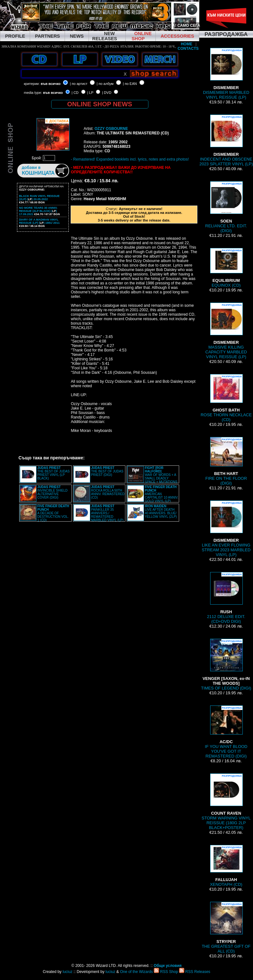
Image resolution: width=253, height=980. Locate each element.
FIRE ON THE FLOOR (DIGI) (226, 461)
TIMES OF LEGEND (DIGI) (226, 665)
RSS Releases (195, 972)
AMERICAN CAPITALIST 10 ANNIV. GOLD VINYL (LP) (162, 494)
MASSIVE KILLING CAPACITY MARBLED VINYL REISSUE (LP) (226, 331)
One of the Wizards (136, 972)
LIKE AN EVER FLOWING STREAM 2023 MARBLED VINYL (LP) (226, 529)
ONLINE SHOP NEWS (100, 104)
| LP (90, 93)
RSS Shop (166, 972)
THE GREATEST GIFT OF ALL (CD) (226, 928)
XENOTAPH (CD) (226, 866)
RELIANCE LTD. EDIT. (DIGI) (226, 207)
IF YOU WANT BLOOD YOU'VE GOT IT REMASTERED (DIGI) (226, 732)
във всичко (51, 84)
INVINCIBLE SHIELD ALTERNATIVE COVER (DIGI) (52, 492)
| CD (75, 93)
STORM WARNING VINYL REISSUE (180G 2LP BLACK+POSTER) (226, 802)
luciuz (68, 972)
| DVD (107, 93)
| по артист (79, 84)
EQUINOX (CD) (226, 268)
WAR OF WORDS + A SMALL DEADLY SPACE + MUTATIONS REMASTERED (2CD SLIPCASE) (152, 477)
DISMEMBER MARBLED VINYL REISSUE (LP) (226, 74)
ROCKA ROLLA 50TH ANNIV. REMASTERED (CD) (108, 492)
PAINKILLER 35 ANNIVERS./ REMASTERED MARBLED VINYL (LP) (107, 513)
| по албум (105, 84)
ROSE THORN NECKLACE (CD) (226, 398)
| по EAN (130, 84)
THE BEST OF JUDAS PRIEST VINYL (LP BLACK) (54, 473)
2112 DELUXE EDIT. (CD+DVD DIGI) (226, 598)
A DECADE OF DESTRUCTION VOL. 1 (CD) (53, 513)
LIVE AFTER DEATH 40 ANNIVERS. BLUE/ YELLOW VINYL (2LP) (161, 511)
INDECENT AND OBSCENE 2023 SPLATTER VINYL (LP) (226, 140)
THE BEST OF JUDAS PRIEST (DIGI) (107, 471)
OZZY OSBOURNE (111, 129)
